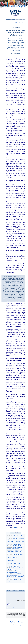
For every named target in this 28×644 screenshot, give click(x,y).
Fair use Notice (18, 624)
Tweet (7, 22)
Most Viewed (18, 533)
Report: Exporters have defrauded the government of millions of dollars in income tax (15, 556)
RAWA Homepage (13, 622)
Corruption (15, 528)
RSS (16, 22)
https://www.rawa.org (16, 625)
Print (19, 22)
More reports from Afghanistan (16, 622)
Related (8, 533)
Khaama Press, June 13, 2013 (16, 617)
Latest (13, 533)
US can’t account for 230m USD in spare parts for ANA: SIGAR (15, 552)
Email (23, 22)
